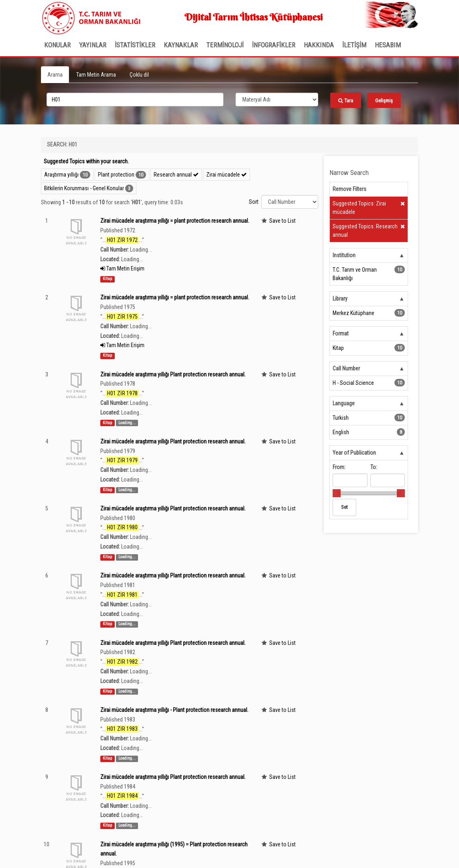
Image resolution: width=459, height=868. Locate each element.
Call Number (346, 368)
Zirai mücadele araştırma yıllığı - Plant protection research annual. (174, 710)
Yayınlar (93, 45)
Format (341, 333)
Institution (344, 255)
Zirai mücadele (226, 175)
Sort (254, 202)
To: (374, 467)
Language (344, 403)
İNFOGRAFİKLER (274, 45)
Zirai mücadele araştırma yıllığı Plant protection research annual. (173, 374)
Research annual (176, 175)
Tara (346, 101)
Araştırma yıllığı (61, 175)
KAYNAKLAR (181, 45)
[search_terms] (135, 100)
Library (340, 299)
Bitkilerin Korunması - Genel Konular (84, 188)
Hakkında (319, 45)
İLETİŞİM (354, 45)
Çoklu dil (139, 75)
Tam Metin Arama (96, 75)
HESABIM (388, 45)
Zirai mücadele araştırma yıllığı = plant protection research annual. (175, 221)
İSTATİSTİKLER (135, 45)
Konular (57, 45)
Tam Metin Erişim (122, 268)
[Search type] (277, 100)
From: (339, 467)
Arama (55, 75)
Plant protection (116, 175)
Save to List (282, 221)
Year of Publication (354, 453)
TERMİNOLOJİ (225, 45)
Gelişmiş (384, 101)
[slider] (337, 493)
